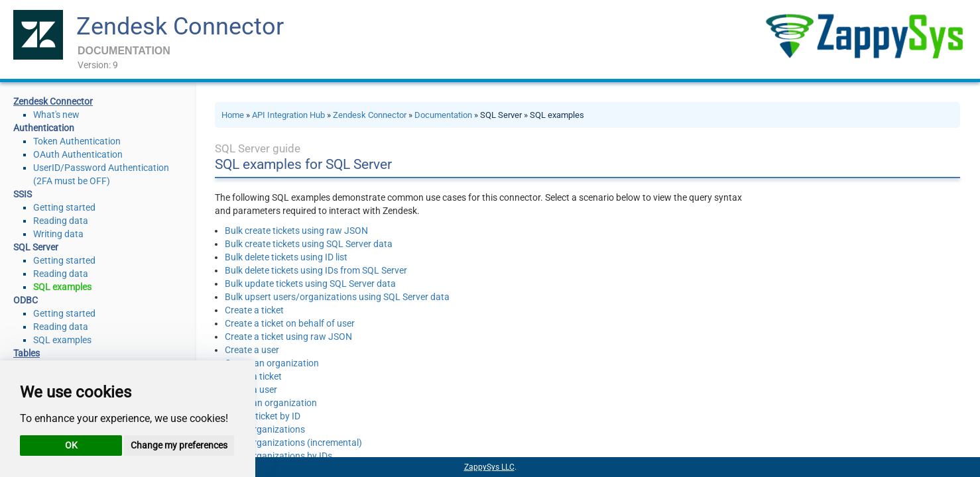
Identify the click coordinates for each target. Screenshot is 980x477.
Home (233, 115)
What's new (56, 115)
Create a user (252, 350)
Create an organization (272, 363)
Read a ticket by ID (263, 416)
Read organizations (265, 429)
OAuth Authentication (78, 154)
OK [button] (71, 445)
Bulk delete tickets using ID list (286, 257)
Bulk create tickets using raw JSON (296, 231)
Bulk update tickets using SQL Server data (310, 284)
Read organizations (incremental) (293, 443)
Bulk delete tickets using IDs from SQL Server (316, 270)
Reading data (61, 221)
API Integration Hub (288, 115)
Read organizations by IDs (278, 456)
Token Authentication (77, 141)
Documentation (443, 115)
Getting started (64, 207)
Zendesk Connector (180, 26)
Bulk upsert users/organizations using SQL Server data (337, 297)
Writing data (58, 234)
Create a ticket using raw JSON (288, 337)
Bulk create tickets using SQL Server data (309, 244)
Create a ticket (254, 310)
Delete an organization (271, 403)
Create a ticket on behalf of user (290, 323)
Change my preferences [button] (179, 445)
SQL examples (62, 287)
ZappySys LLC (489, 467)
